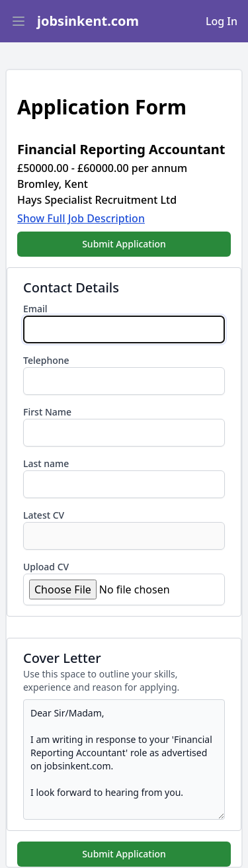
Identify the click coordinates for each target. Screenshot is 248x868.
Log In (222, 21)
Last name (46, 463)
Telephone (46, 360)
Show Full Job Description (81, 218)
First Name (47, 412)
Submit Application (124, 244)
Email (35, 309)
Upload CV (46, 567)
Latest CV (44, 515)
